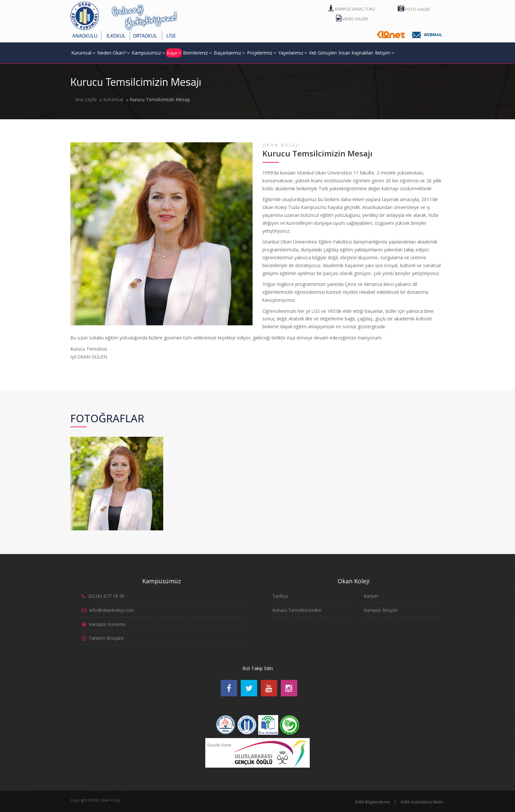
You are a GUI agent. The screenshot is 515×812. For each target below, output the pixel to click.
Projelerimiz (262, 53)
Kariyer (371, 596)
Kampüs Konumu (107, 624)
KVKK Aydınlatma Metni (422, 802)
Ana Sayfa (86, 99)
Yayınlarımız (293, 53)
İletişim (385, 53)
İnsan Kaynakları (356, 53)
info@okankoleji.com (112, 610)
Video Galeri (352, 19)
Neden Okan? (113, 53)
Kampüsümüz (148, 53)
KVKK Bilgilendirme (372, 802)
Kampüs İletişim (381, 610)
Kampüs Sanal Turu (352, 9)
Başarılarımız (229, 53)
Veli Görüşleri (323, 53)
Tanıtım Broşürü (106, 638)
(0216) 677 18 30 (106, 596)
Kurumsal (83, 53)
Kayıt (174, 53)
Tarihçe (280, 596)
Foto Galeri (414, 9)
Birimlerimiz (197, 53)
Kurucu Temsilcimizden (297, 610)
